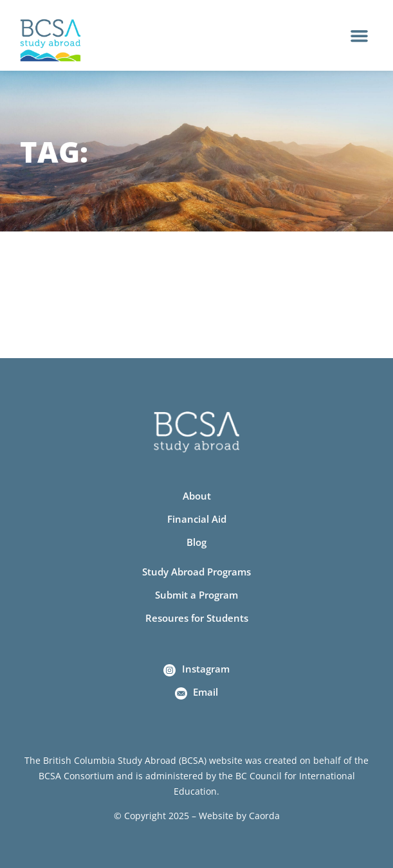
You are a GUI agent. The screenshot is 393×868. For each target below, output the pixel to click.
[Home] (50, 41)
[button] (360, 35)
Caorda (264, 816)
